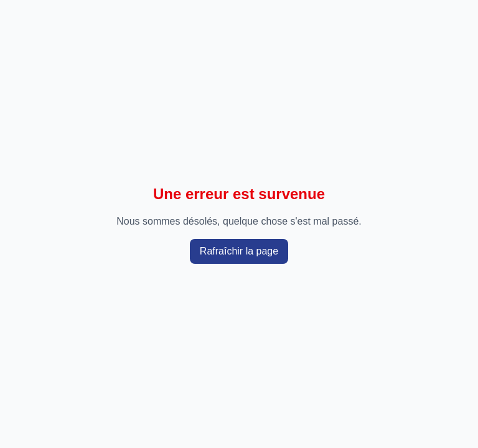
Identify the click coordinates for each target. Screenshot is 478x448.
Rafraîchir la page (239, 251)
